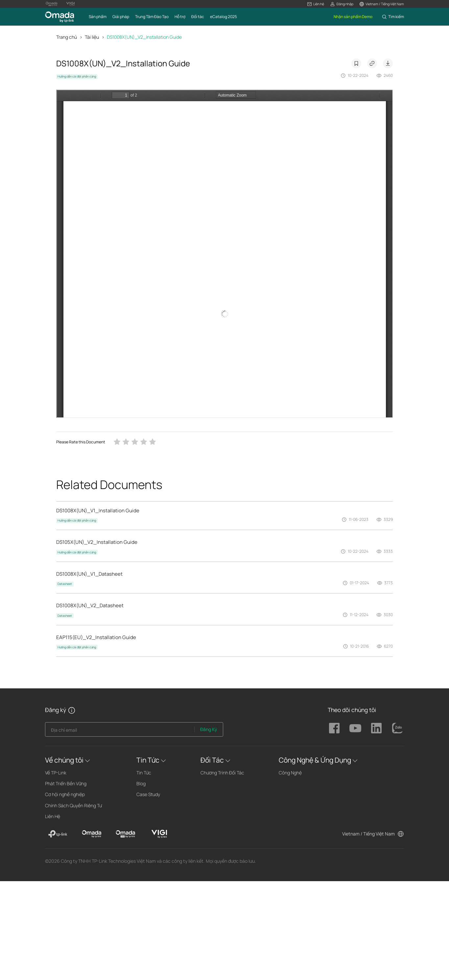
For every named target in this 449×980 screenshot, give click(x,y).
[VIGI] (159, 834)
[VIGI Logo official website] (70, 4)
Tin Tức (144, 773)
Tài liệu (92, 37)
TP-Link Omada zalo (397, 728)
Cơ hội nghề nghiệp (65, 794)
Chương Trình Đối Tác (222, 773)
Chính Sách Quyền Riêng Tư (73, 805)
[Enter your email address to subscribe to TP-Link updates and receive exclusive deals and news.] (120, 731)
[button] (316, 4)
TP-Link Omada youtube (355, 728)
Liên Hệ (53, 816)
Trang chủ (67, 37)
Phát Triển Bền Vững (66, 783)
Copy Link (372, 63)
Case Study (148, 794)
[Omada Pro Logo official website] (52, 4)
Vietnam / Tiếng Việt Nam (368, 834)
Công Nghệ (290, 773)
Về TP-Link (56, 773)
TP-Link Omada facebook (334, 728)
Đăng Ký (209, 729)
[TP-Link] (58, 834)
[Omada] (92, 834)
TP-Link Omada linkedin (376, 728)
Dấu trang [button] (356, 63)
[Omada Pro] (125, 834)
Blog (141, 783)
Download (388, 63)
